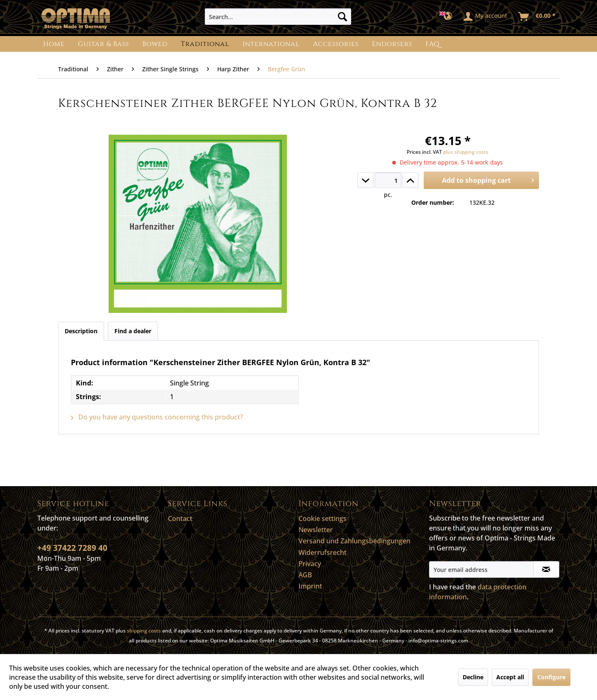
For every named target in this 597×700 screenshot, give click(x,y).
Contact (180, 518)
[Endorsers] (392, 44)
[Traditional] (205, 44)
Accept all (510, 677)
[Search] (342, 17)
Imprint (310, 586)
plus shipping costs (466, 152)
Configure (551, 677)
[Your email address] (481, 569)
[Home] (54, 44)
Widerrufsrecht (323, 552)
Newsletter (316, 530)
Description (81, 331)
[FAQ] (432, 44)
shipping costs (144, 631)
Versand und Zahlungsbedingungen (354, 541)
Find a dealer (133, 331)
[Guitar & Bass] (103, 44)
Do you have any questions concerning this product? (157, 417)
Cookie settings (323, 518)
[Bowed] (155, 44)
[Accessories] (336, 44)
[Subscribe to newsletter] (546, 569)
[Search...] (278, 17)
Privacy (310, 564)
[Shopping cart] (537, 17)
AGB (305, 575)
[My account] (486, 17)
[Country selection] (448, 17)
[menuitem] (278, 17)
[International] (271, 44)
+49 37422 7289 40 (72, 548)
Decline (473, 677)
